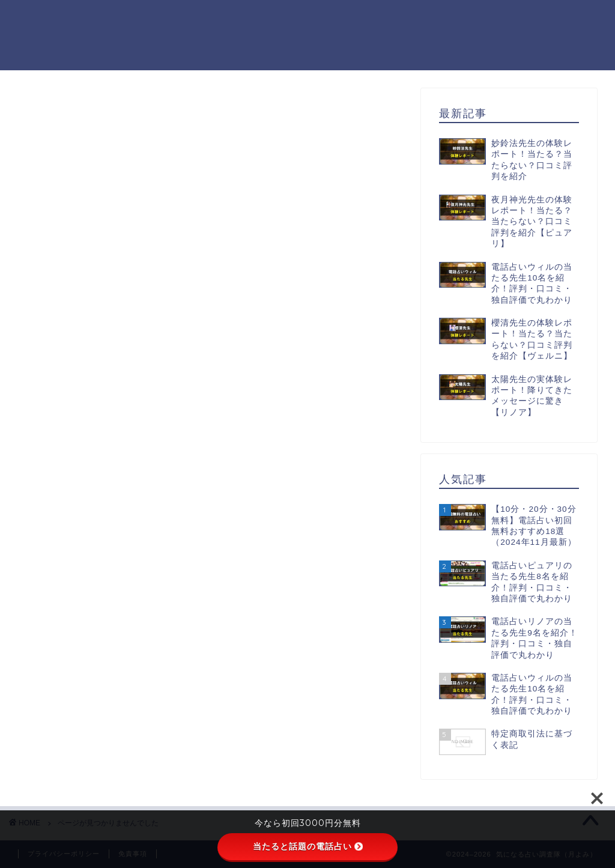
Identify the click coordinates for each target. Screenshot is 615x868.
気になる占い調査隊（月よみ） (50, 35)
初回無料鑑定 (97, 634)
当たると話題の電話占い (308, 846)
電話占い (86, 666)
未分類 (81, 650)
